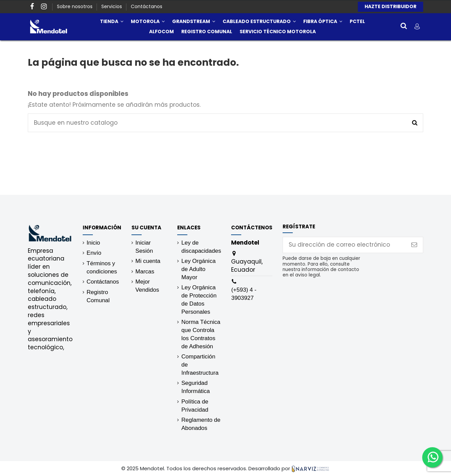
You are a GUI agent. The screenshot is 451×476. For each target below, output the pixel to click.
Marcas (145, 272)
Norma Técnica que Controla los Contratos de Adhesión (201, 334)
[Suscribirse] (414, 245)
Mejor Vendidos (147, 286)
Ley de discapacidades (201, 247)
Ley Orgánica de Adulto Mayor (198, 269)
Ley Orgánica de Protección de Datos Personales (199, 299)
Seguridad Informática (196, 387)
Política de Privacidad (195, 406)
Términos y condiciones (102, 267)
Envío (94, 253)
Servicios (112, 6)
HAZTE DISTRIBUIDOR (391, 6)
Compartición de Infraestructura (200, 365)
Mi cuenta (148, 261)
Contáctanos (147, 6)
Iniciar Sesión (144, 247)
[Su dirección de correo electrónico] (344, 245)
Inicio (94, 243)
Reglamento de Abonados (201, 424)
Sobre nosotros (75, 6)
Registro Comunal (98, 296)
